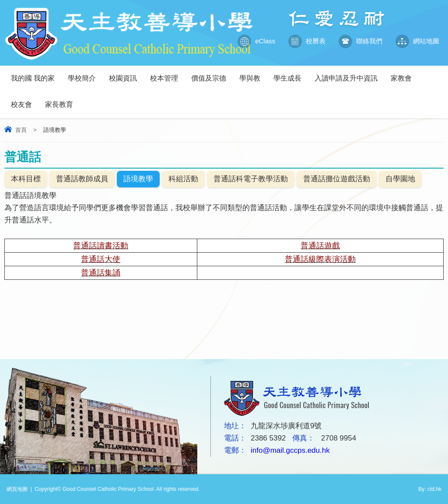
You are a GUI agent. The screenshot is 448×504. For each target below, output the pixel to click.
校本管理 (167, 74)
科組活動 (183, 179)
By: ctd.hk (430, 489)
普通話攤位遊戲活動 (337, 179)
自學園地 (400, 179)
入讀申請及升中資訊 (349, 74)
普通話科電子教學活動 (251, 179)
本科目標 (26, 179)
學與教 (253, 74)
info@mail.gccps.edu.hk (290, 450)
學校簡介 (85, 74)
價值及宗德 (212, 74)
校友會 (25, 100)
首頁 (21, 130)
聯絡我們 (360, 41)
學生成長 (291, 74)
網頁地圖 (17, 489)
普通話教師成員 (82, 179)
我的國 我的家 (36, 74)
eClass (256, 41)
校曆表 (307, 41)
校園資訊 (126, 74)
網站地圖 (417, 41)
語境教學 (138, 179)
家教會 (404, 74)
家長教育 (62, 100)
